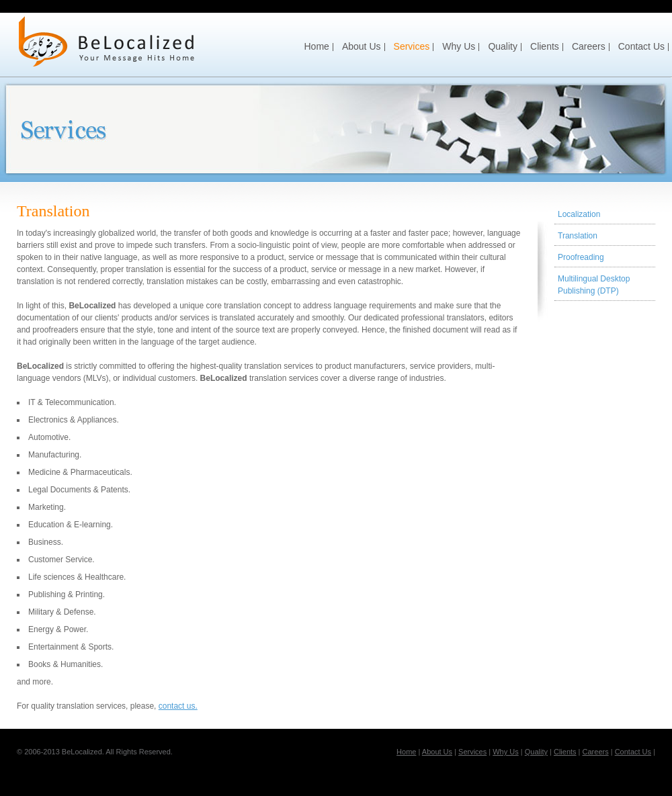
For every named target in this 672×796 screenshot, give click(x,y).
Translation (578, 236)
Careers (589, 46)
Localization (579, 214)
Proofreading (581, 257)
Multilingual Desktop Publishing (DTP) (594, 285)
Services (412, 46)
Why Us (459, 46)
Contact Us (641, 46)
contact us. (178, 706)
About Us (362, 46)
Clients (545, 46)
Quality (503, 46)
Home (317, 46)
